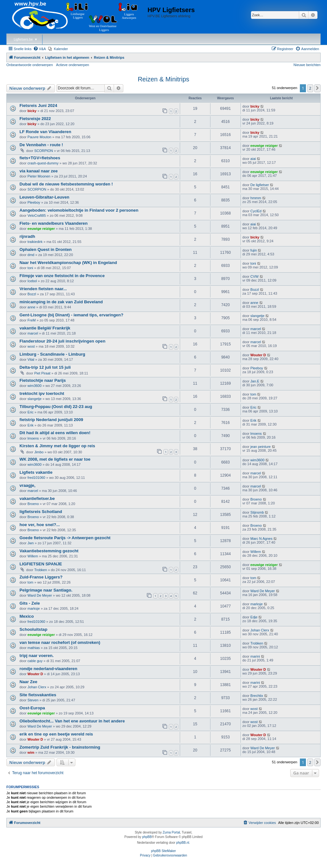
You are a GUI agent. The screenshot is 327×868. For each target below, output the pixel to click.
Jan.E (255, 381)
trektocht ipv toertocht (42, 393)
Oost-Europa (32, 708)
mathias (34, 648)
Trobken (41, 570)
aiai (253, 159)
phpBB (147, 837)
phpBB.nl (183, 843)
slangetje (257, 316)
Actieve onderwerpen (73, 65)
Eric (30, 412)
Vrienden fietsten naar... (43, 289)
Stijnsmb (257, 512)
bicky (32, 111)
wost (31, 346)
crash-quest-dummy (43, 163)
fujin (254, 250)
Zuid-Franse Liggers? (41, 577)
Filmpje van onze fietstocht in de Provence (62, 276)
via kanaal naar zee (39, 171)
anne (31, 307)
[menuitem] (40, 49)
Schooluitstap (33, 629)
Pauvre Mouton (39, 137)
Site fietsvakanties (38, 695)
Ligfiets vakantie (36, 472)
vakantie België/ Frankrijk (45, 328)
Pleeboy (34, 202)
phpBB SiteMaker (163, 851)
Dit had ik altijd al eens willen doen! (55, 433)
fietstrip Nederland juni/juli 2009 (51, 420)
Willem (33, 556)
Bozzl (32, 294)
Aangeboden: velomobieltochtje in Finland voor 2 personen (79, 210)
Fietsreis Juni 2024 (38, 106)
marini (255, 656)
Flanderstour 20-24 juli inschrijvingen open (62, 341)
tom (253, 394)
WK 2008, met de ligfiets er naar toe (55, 459)
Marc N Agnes (261, 539)
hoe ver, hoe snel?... (40, 525)
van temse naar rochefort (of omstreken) (60, 642)
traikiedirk (35, 242)
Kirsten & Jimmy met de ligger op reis (57, 446)
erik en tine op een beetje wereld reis (56, 734)
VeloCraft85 (37, 215)
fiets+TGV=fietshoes (40, 158)
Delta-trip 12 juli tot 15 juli (45, 367)
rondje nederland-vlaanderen (48, 669)
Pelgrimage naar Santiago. (46, 590)
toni (30, 268)
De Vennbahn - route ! (41, 145)
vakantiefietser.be (37, 498)
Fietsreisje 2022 (35, 119)
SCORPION (44, 151)
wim (31, 752)
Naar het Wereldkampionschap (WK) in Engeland (68, 263)
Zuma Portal (171, 832)
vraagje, (27, 485)
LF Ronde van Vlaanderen (45, 132)
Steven (33, 700)
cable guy (35, 661)
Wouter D (258, 355)
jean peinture (261, 447)
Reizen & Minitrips (163, 79)
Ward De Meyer (40, 595)
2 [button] (310, 88)
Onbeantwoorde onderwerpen (30, 65)
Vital (31, 359)
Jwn (31, 543)
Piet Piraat (42, 373)
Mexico (27, 616)
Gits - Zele (30, 603)
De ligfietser (260, 185)
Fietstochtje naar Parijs (43, 380)
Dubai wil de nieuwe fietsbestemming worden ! (66, 184)
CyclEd (256, 211)
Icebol (32, 281)
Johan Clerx (260, 630)
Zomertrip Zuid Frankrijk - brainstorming (60, 747)
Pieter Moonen (39, 176)
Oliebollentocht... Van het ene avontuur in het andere (72, 721)
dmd (31, 255)
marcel (33, 333)
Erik (30, 425)
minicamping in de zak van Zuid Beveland (61, 302)
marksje (34, 608)
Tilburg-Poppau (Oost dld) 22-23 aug (56, 407)
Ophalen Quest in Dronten (46, 249)
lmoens (33, 438)
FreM (32, 320)
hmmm (256, 198)
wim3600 (34, 386)
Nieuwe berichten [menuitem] (307, 65)
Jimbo (39, 452)
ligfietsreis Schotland (41, 512)
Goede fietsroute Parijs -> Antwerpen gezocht (65, 538)
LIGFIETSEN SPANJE (41, 564)
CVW (255, 276)
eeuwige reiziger (264, 146)
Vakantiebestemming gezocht (49, 551)
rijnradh (27, 236)
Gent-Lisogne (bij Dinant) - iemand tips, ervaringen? (71, 315)
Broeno (33, 504)
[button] (317, 88)
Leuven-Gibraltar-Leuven (44, 197)
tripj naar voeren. (37, 656)
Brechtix (257, 696)
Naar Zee (28, 682)
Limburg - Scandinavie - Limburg (52, 354)
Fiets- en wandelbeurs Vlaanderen (53, 223)
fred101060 (36, 478)
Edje (254, 617)
